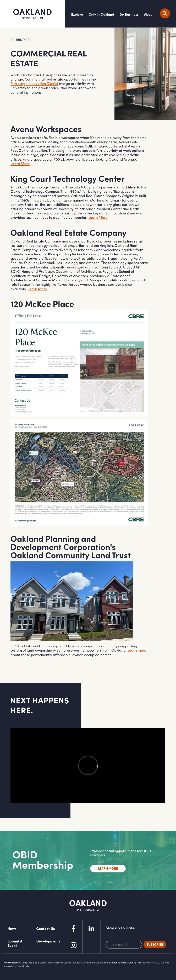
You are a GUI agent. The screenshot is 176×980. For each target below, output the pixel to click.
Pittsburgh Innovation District (34, 83)
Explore (77, 14)
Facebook (74, 928)
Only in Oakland (101, 14)
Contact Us (46, 928)
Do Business (129, 14)
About (149, 14)
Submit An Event (16, 943)
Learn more (137, 650)
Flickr (91, 945)
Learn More (20, 163)
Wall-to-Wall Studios (123, 962)
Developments (48, 941)
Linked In (91, 928)
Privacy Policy (11, 962)
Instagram (74, 945)
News (12, 928)
